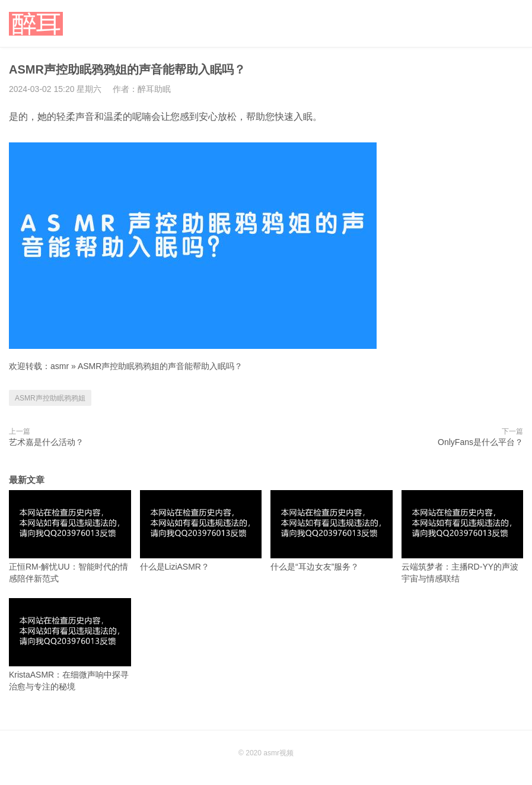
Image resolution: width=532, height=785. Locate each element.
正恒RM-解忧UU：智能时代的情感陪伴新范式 (70, 537)
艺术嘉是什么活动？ (46, 442)
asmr (60, 366)
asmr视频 (278, 753)
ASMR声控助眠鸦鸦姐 (50, 398)
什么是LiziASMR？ (201, 531)
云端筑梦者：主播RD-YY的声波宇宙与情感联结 (463, 537)
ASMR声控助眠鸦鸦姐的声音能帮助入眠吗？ (160, 366)
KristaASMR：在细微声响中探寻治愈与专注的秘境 (70, 645)
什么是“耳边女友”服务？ (332, 531)
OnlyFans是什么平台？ (480, 442)
